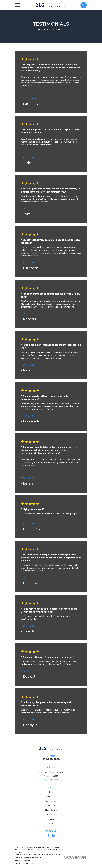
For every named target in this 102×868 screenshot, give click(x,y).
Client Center (51, 806)
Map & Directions (51, 780)
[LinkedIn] (54, 836)
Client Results (51, 810)
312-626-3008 (51, 759)
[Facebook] (48, 836)
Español (51, 819)
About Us (51, 797)
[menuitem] (18, 863)
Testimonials (51, 814)
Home (51, 792)
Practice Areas (51, 801)
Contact (51, 823)
